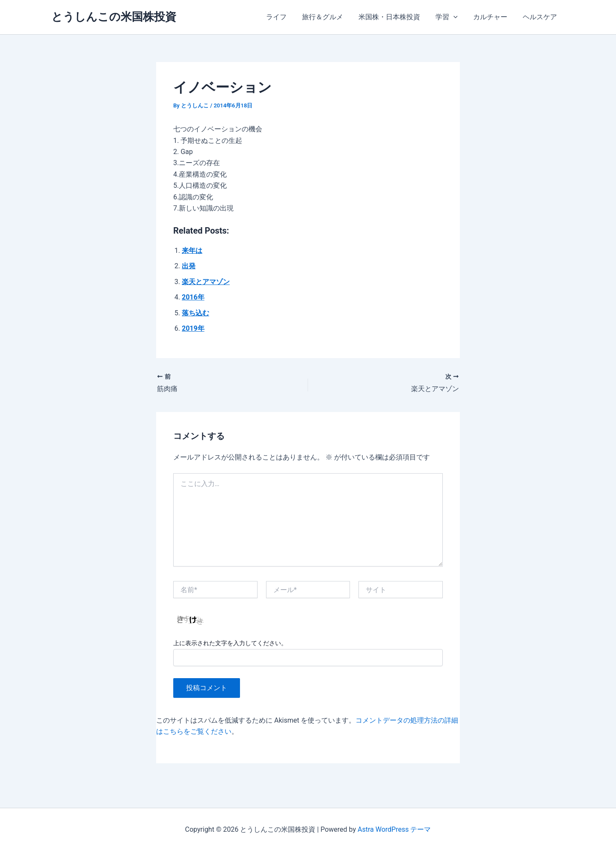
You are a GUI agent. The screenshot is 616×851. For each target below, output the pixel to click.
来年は (192, 251)
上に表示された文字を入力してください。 (230, 643)
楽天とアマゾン (206, 282)
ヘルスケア (541, 17)
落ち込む (195, 313)
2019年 (193, 328)
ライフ (286, 17)
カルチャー (493, 17)
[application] (458, 17)
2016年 (193, 297)
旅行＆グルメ (330, 17)
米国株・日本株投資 (395, 17)
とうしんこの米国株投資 (114, 17)
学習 (451, 17)
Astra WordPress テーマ (394, 829)
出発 (189, 266)
